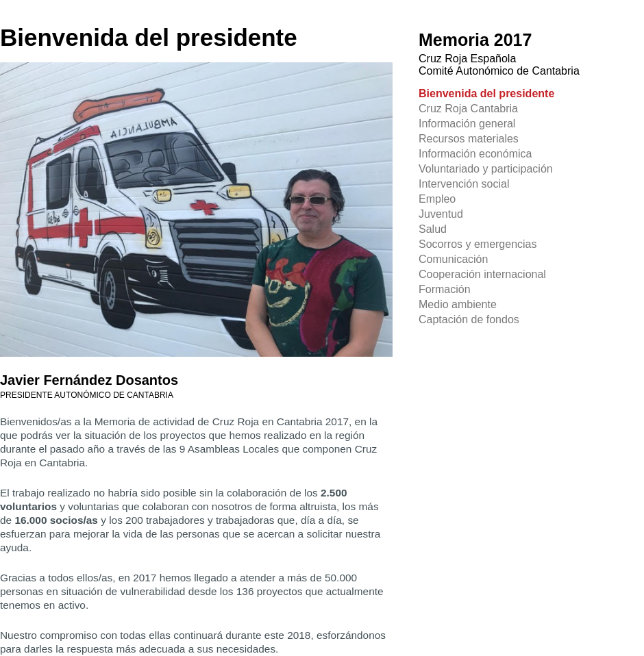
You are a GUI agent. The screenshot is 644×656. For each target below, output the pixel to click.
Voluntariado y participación (486, 169)
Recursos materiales (469, 139)
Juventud (441, 214)
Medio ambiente (458, 304)
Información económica (475, 154)
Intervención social (464, 184)
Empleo (437, 199)
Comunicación (453, 259)
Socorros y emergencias (478, 244)
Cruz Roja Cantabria (468, 109)
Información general (467, 124)
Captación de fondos (469, 319)
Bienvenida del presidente (486, 93)
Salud (433, 229)
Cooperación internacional (482, 274)
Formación (445, 289)
